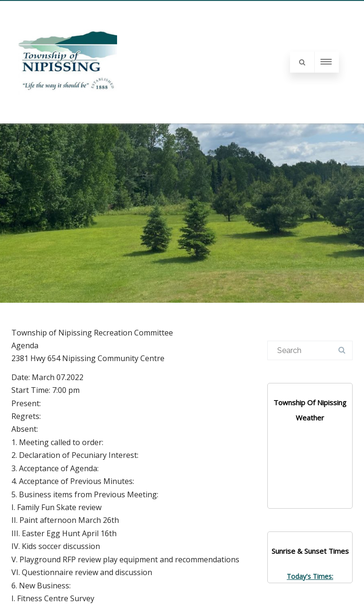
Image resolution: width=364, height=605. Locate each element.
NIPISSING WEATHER (310, 473)
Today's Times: (310, 576)
